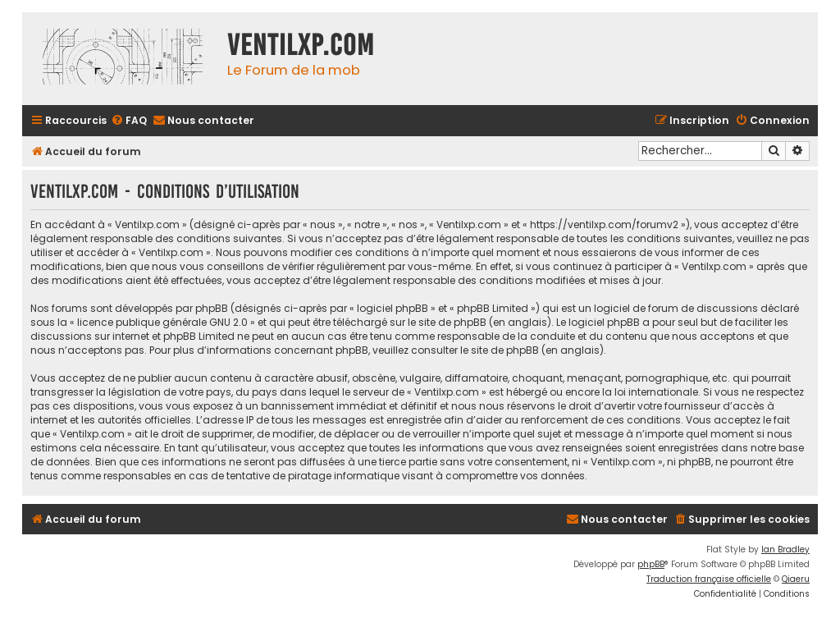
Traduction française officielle (709, 579)
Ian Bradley (785, 550)
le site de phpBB (447, 322)
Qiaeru (796, 579)
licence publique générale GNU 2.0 (162, 322)
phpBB (651, 564)
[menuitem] (129, 121)
